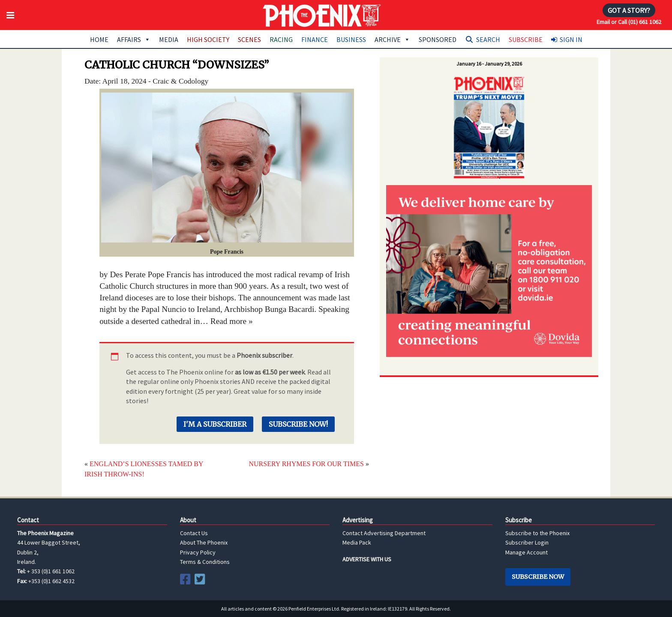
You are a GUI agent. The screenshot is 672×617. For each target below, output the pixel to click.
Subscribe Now (538, 577)
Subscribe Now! (298, 424)
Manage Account (526, 552)
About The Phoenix (204, 542)
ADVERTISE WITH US (367, 559)
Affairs (134, 39)
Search (488, 39)
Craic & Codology (180, 81)
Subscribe (526, 39)
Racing (281, 39)
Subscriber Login (527, 542)
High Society (208, 39)
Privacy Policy (198, 552)
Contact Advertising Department (384, 533)
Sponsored (438, 39)
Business (351, 39)
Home (99, 39)
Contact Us (194, 533)
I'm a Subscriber (215, 424)
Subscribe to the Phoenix (537, 533)
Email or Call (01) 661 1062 (629, 22)
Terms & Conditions (205, 562)
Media (169, 39)
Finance (315, 39)
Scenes (249, 39)
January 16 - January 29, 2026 (489, 64)
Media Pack (357, 542)
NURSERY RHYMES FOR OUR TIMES (306, 464)
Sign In (571, 39)
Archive (392, 39)
